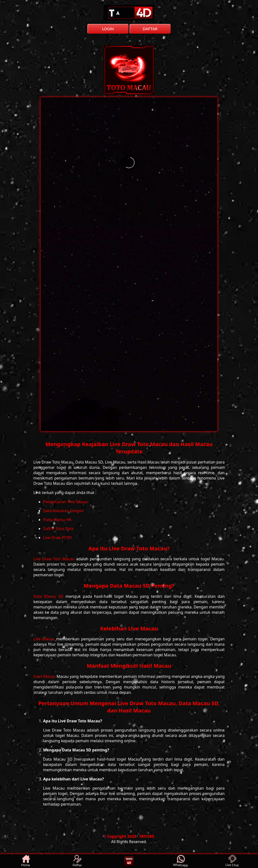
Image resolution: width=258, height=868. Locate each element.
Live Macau (45, 639)
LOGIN (108, 29)
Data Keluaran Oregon (63, 511)
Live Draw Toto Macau (55, 559)
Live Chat (232, 861)
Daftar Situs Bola (58, 529)
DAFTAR (150, 29)
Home (26, 861)
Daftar (77, 861)
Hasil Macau (45, 676)
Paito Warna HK (57, 520)
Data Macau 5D (49, 596)
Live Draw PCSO (57, 538)
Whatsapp (181, 861)
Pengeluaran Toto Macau (66, 502)
